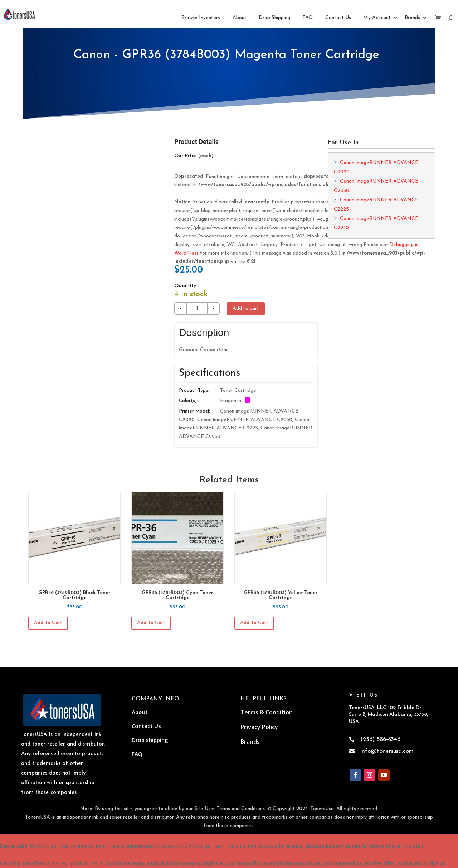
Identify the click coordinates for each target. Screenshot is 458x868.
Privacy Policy (259, 727)
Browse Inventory (201, 18)
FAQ (308, 18)
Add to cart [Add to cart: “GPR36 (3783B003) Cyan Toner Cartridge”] (151, 623)
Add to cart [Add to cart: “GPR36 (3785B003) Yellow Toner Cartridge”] (254, 623)
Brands (412, 18)
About (240, 18)
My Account (377, 18)
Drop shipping (150, 740)
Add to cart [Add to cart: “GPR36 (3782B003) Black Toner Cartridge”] (48, 623)
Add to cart (246, 308)
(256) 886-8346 (380, 739)
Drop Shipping (274, 18)
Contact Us (338, 18)
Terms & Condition (267, 712)
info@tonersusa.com (387, 751)
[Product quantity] (197, 308)
